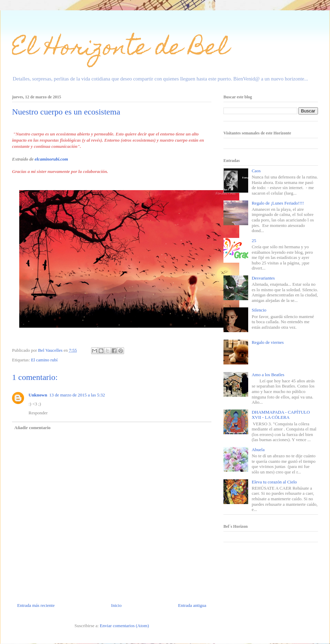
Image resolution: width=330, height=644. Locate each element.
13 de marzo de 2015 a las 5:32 (77, 395)
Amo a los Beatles (268, 375)
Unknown (38, 395)
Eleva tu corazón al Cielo (274, 482)
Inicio (116, 605)
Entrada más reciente (36, 605)
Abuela (258, 450)
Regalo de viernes (268, 342)
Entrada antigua (192, 605)
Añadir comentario (33, 428)
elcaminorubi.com (51, 159)
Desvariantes (263, 278)
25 (254, 241)
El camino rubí (44, 360)
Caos (256, 171)
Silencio (259, 310)
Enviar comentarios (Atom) (124, 626)
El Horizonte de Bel (120, 49)
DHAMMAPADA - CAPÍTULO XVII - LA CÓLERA (281, 415)
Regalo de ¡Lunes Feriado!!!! (278, 203)
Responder (38, 413)
